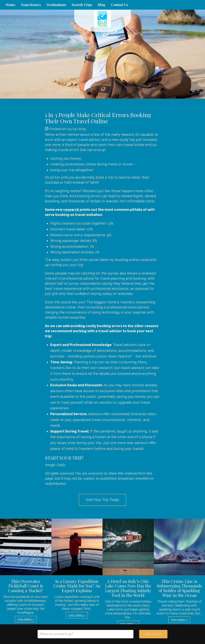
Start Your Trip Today (102, 500)
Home (11, 5)
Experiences (31, 5)
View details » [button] (26, 619)
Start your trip (153, 634)
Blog (102, 5)
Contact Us (119, 5)
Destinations (56, 5)
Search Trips (82, 5)
